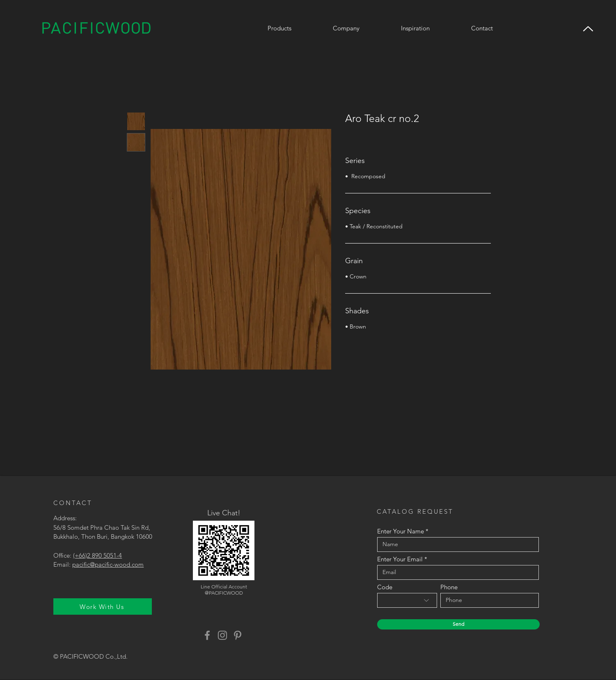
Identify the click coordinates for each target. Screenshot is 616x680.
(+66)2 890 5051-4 (97, 555)
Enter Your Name (401, 531)
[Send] (458, 624)
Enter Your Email (400, 559)
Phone (449, 587)
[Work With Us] (103, 606)
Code (385, 587)
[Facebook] (207, 635)
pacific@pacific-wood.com (108, 564)
